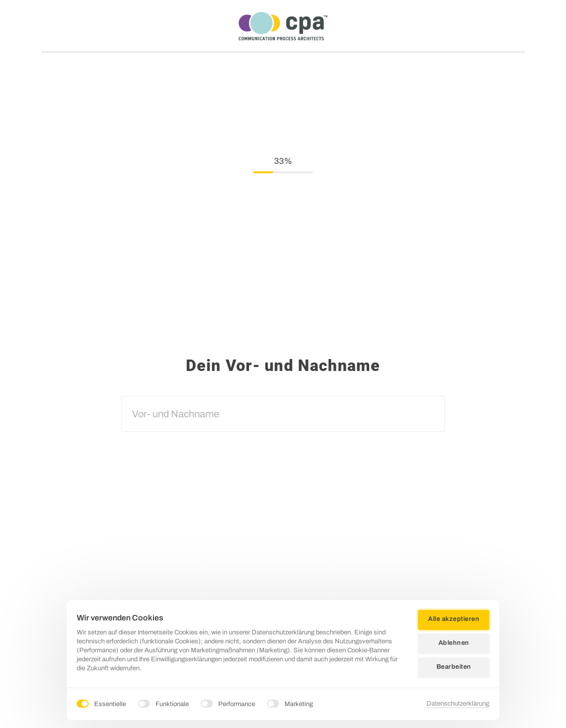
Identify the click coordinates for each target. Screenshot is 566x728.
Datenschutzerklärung (458, 704)
